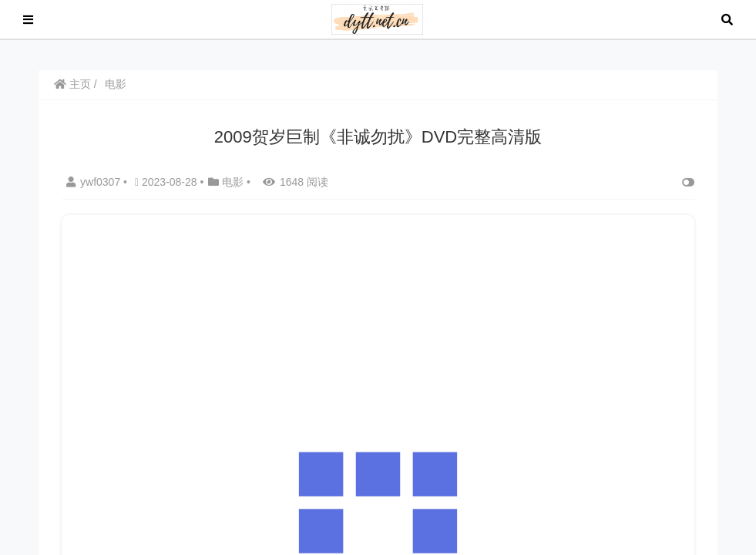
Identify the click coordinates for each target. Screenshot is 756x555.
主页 (72, 84)
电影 (116, 84)
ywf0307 (95, 182)
